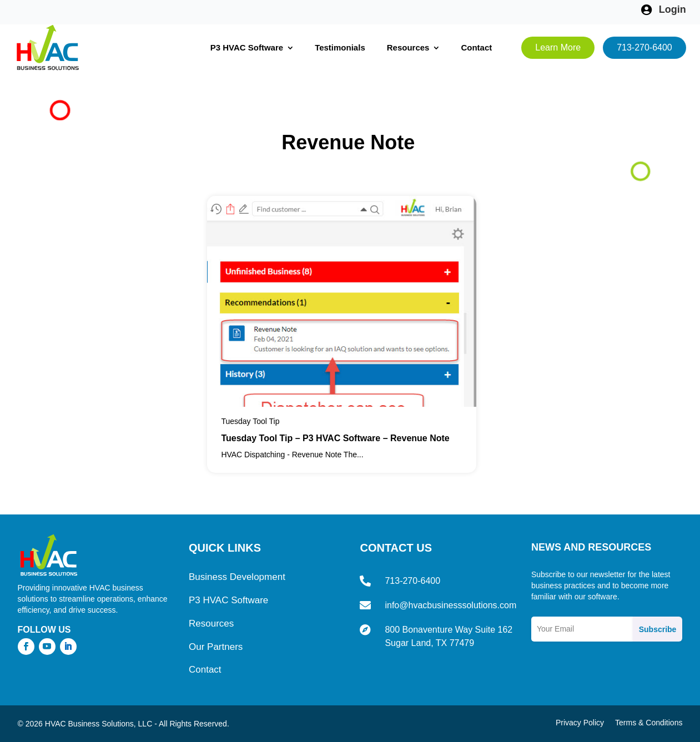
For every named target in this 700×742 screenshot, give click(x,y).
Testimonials (340, 47)
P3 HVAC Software (247, 47)
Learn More (558, 47)
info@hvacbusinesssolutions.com (450, 605)
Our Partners (216, 647)
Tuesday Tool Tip (250, 421)
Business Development (237, 577)
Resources (408, 47)
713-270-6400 (644, 47)
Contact (476, 47)
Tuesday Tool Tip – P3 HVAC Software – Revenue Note (335, 438)
